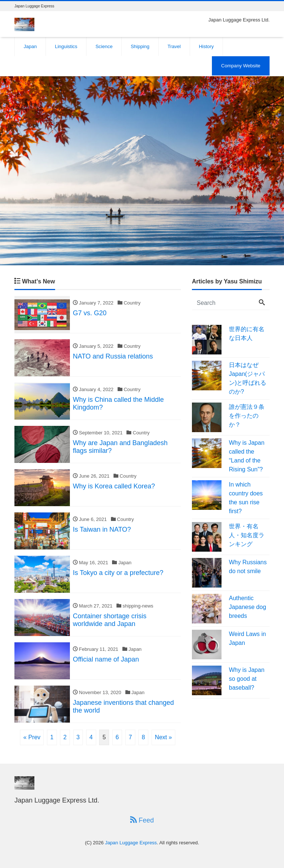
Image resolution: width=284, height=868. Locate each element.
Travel (174, 46)
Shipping (140, 46)
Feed (142, 820)
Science (104, 46)
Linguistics (66, 46)
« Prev (32, 737)
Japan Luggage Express (131, 843)
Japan (30, 46)
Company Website (241, 66)
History (206, 46)
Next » (163, 737)
